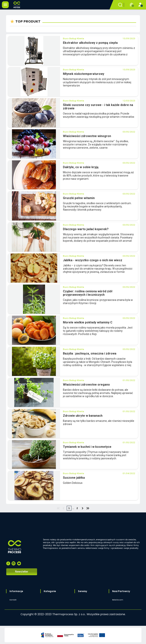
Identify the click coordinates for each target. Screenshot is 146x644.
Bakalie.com (118, 600)
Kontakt (13, 600)
